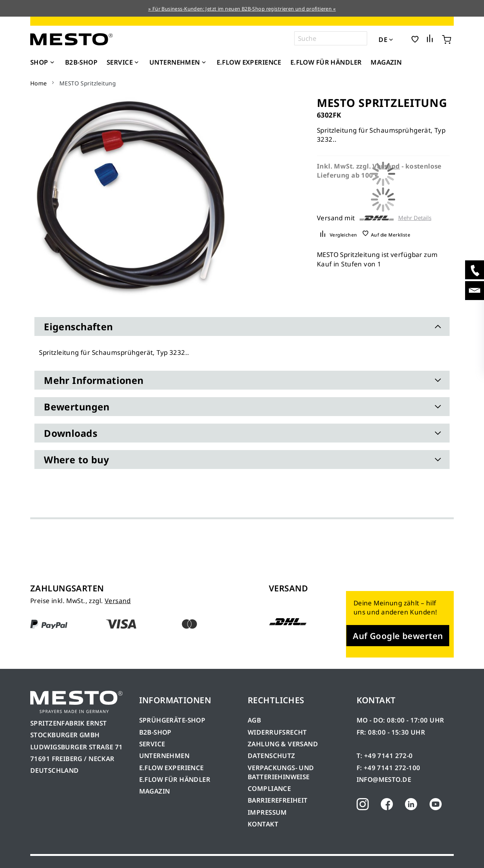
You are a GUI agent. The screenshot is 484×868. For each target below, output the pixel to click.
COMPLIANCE (269, 788)
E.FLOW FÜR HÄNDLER (175, 779)
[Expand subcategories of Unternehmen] (204, 63)
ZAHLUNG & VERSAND (283, 744)
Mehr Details (415, 218)
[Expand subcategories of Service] (137, 63)
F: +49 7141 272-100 (389, 768)
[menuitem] (43, 62)
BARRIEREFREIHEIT (278, 800)
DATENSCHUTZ (271, 756)
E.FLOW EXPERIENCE (171, 768)
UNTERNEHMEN (164, 756)
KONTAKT (263, 824)
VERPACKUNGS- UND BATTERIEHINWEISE (281, 772)
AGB (254, 720)
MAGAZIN (155, 791)
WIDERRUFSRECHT (277, 732)
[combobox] (331, 38)
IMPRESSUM (267, 812)
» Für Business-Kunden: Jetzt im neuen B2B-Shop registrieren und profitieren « (242, 9)
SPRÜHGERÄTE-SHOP (172, 720)
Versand (118, 601)
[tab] (242, 326)
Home (39, 83)
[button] (401, 39)
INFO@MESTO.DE (384, 779)
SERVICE (152, 744)
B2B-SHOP (155, 732)
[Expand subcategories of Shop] (52, 63)
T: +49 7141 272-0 (385, 756)
